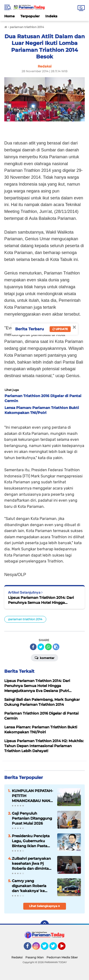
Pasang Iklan (35, 957)
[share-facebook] (33, 647)
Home (9, 16)
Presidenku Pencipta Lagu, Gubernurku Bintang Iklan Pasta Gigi (31, 841)
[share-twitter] (41, 647)
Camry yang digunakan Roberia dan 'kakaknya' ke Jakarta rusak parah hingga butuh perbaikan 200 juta (30, 886)
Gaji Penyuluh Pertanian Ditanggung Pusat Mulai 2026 (32, 818)
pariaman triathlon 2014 (25, 619)
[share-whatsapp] (48, 647)
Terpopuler (30, 16)
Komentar (44, 658)
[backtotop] (45, 925)
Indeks (51, 16)
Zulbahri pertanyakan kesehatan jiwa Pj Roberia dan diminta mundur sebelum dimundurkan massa (31, 864)
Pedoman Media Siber (62, 957)
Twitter (47, 948)
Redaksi (17, 957)
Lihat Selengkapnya (44, 906)
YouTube (65, 948)
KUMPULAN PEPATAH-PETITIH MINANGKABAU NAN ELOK (33, 796)
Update (60, 329)
